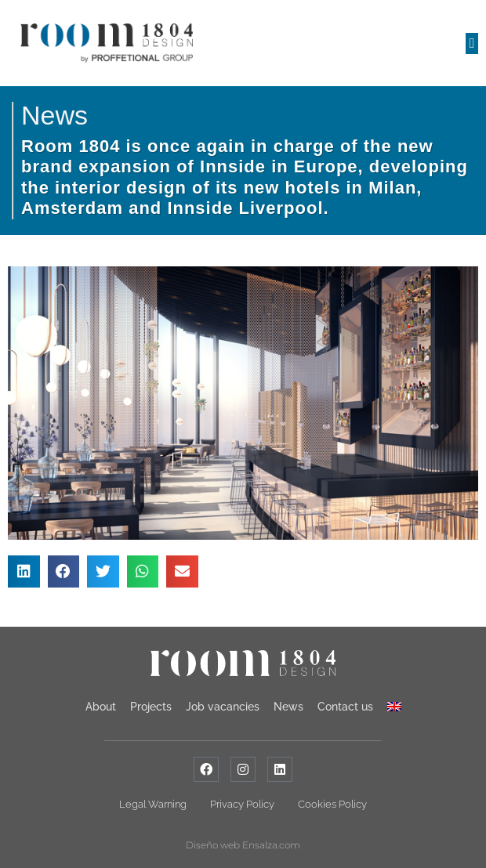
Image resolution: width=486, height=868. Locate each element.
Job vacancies (223, 707)
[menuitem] (394, 707)
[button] (472, 43)
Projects (151, 707)
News (54, 115)
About (101, 707)
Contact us (345, 707)
